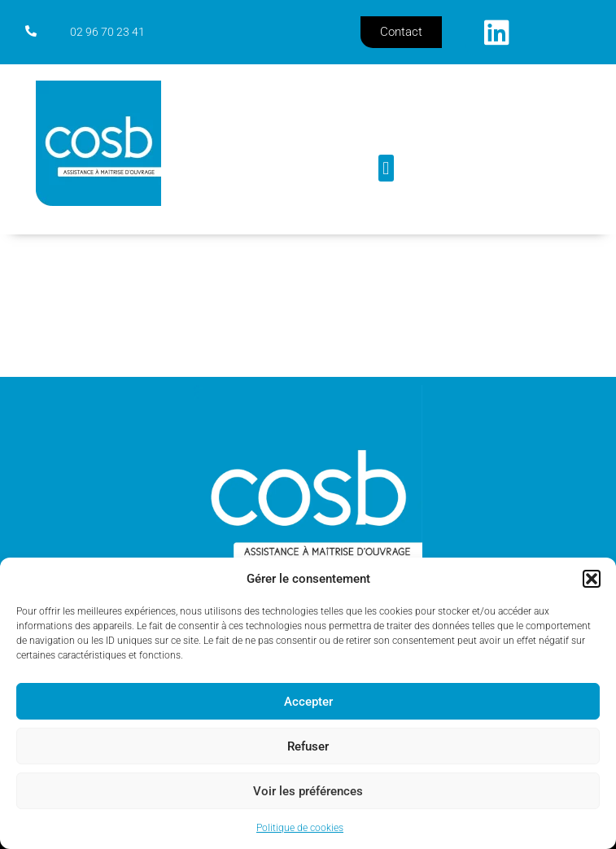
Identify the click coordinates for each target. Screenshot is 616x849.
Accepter (308, 702)
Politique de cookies (300, 828)
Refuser (308, 746)
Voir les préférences (308, 791)
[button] (592, 579)
